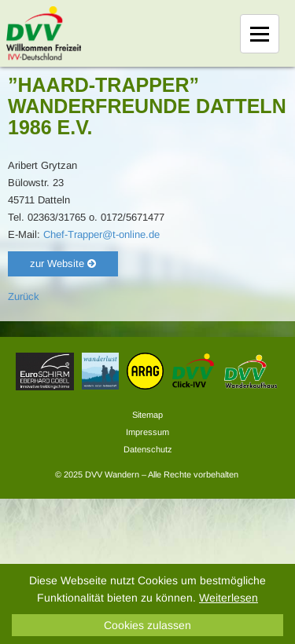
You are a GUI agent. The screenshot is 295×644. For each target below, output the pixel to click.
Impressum (147, 432)
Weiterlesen (229, 598)
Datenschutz (148, 449)
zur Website (63, 263)
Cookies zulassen (147, 625)
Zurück (24, 296)
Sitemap (147, 415)
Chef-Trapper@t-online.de (101, 234)
